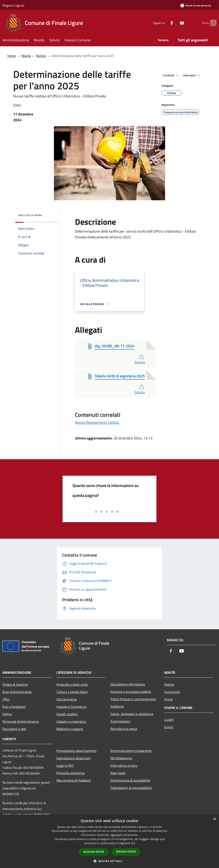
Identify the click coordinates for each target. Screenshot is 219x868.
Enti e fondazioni (14, 707)
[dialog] (109, 841)
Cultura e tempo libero (72, 692)
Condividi (171, 76)
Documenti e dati (14, 729)
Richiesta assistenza (71, 773)
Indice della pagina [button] (30, 215)
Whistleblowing (121, 758)
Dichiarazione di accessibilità (130, 780)
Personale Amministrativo (21, 721)
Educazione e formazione (128, 684)
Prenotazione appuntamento (76, 751)
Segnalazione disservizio (73, 758)
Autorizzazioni (120, 721)
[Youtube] (175, 23)
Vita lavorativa (67, 699)
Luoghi (169, 720)
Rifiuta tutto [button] (126, 852)
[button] (109, 861)
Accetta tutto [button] (94, 852)
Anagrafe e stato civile (72, 684)
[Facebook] (165, 23)
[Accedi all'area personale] (196, 5)
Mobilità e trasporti (70, 729)
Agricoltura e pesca (124, 729)
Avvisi (168, 699)
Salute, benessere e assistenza (132, 714)
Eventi (169, 727)
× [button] (214, 819)
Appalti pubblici (67, 714)
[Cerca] (212, 23)
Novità (26, 56)
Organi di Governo (15, 684)
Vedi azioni (192, 76)
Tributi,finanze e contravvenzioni (133, 699)
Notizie (41, 56)
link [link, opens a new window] (133, 843)
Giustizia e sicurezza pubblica (131, 692)
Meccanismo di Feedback (74, 780)
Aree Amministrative (17, 692)
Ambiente (117, 706)
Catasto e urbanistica (71, 721)
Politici (7, 714)
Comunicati (172, 692)
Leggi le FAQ (65, 765)
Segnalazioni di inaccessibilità (131, 788)
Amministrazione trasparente (131, 751)
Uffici (6, 699)
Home (12, 56)
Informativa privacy (124, 765)
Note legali (118, 773)
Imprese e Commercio (71, 707)
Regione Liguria (13, 5)
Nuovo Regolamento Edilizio (97, 422)
